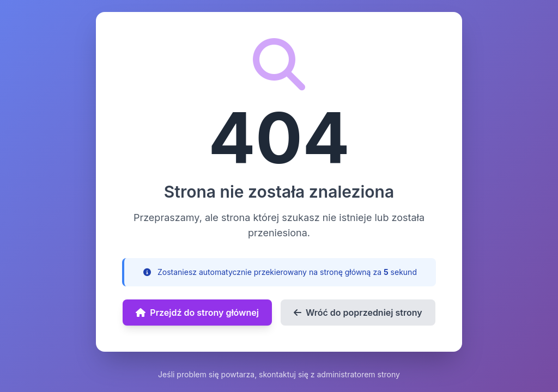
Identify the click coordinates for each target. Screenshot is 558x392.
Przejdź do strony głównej (197, 313)
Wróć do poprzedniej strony (358, 313)
